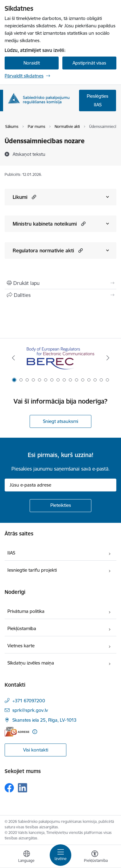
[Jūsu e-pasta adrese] (60, 485)
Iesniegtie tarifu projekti (32, 570)
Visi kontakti (36, 750)
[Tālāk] (108, 358)
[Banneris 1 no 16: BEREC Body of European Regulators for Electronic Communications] (60, 358)
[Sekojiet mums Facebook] (9, 788)
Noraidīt (32, 63)
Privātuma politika (26, 611)
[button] (33, 197)
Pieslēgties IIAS (98, 100)
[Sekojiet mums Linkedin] (23, 788)
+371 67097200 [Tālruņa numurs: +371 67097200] (29, 701)
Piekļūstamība (22, 628)
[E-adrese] (17, 732)
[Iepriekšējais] (13, 358)
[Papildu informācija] (35, 732)
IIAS (11, 553)
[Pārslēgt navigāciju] (60, 855)
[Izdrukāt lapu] (60, 283)
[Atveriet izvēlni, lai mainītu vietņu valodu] (27, 857)
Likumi (20, 197)
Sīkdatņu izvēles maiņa (31, 663)
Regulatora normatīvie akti (43, 251)
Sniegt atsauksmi (60, 421)
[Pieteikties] (60, 506)
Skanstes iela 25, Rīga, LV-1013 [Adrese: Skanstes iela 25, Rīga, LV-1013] (44, 720)
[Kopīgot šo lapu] (60, 295)
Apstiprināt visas (89, 63)
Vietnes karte (21, 646)
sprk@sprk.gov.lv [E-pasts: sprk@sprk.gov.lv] (30, 710)
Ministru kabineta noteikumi (45, 224)
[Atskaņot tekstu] (29, 154)
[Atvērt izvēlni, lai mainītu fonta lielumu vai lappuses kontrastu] (95, 857)
